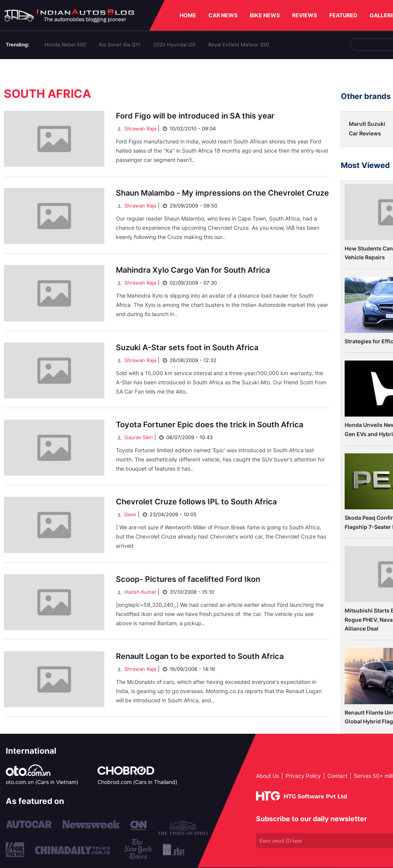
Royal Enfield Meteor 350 (239, 44)
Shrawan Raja (136, 128)
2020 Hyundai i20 (174, 44)
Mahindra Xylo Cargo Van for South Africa (193, 270)
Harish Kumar (136, 592)
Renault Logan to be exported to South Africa (200, 656)
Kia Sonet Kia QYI (120, 44)
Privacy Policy (303, 776)
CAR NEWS (223, 15)
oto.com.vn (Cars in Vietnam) (42, 782)
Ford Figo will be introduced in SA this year (195, 116)
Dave (126, 514)
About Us (268, 776)
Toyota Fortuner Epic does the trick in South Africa (210, 425)
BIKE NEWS (265, 15)
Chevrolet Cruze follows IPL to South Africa (196, 502)
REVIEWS (305, 15)
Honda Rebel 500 (65, 44)
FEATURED (343, 15)
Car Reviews (365, 133)
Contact (337, 776)
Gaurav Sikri (134, 437)
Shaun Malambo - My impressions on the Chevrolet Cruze (222, 193)
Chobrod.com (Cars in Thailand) (137, 782)
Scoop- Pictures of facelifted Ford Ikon (188, 579)
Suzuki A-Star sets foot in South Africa (187, 348)
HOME (188, 15)
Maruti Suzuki (367, 124)
